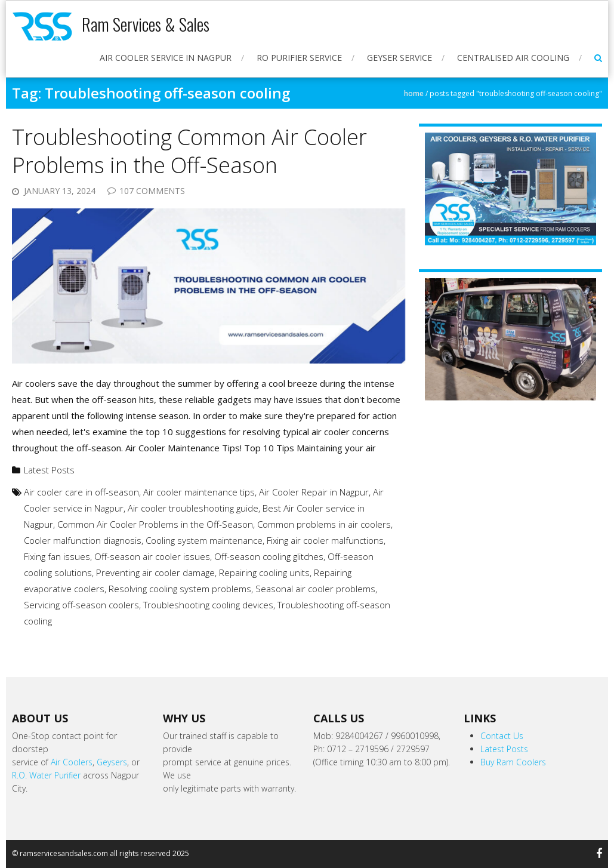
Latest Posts (49, 470)
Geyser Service (399, 58)
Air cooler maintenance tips (199, 492)
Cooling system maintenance (204, 540)
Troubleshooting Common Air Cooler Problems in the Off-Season (189, 151)
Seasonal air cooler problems (315, 589)
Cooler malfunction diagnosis (83, 540)
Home (414, 93)
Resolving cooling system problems (180, 589)
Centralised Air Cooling (513, 58)
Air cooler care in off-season (81, 492)
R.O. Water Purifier (46, 775)
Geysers (112, 762)
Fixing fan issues (57, 556)
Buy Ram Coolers (513, 762)
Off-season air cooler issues (152, 556)
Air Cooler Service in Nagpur (166, 58)
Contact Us (502, 736)
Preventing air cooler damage (155, 572)
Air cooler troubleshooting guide (193, 508)
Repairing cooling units (264, 572)
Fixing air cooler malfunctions (325, 540)
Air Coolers (72, 762)
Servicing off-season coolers (81, 605)
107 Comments (152, 191)
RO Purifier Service (299, 58)
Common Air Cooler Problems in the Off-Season (155, 524)
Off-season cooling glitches (269, 556)
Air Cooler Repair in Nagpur (314, 492)
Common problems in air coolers (324, 524)
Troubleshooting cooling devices (208, 605)
